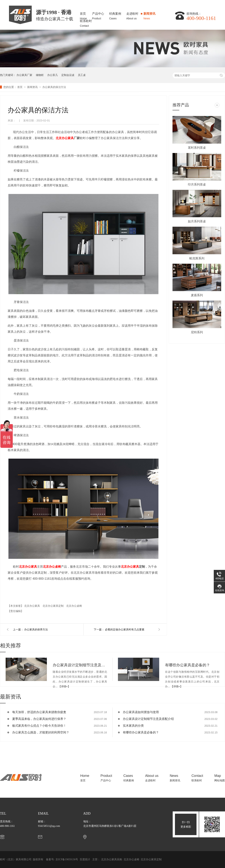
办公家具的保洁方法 (54, 87)
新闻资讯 (149, 15)
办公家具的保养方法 (36, 629)
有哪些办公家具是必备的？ (187, 665)
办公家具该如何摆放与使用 (141, 712)
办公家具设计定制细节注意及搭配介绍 (80, 665)
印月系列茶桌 (197, 184)
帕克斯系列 (197, 258)
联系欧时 (86, 22)
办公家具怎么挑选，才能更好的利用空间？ (41, 732)
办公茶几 (52, 75)
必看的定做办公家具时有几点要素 (125, 629)
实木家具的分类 (133, 726)
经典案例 (115, 15)
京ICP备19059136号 (67, 859)
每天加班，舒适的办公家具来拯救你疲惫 (39, 712)
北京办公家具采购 (112, 859)
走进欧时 (132, 15)
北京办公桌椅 (52, 567)
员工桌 (82, 75)
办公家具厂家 (24, 75)
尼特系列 (197, 332)
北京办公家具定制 (53, 606)
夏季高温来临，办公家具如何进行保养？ (39, 719)
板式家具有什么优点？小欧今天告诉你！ (39, 726)
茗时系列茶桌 (197, 148)
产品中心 (98, 15)
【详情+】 (64, 686)
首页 (83, 15)
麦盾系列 (197, 295)
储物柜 (40, 75)
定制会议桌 (68, 75)
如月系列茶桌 (197, 221)
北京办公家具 (28, 567)
